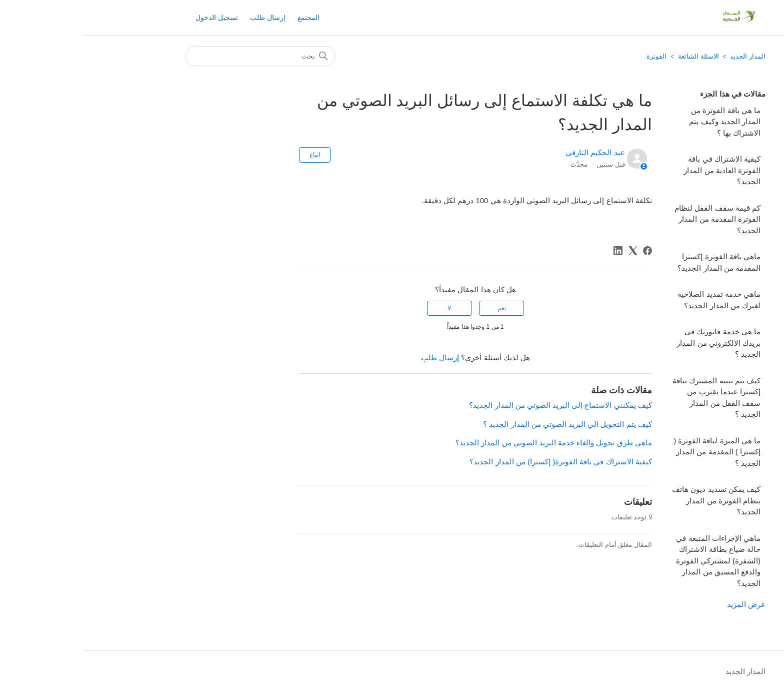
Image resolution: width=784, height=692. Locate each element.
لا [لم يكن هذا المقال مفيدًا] (366, 308)
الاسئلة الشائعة (615, 56)
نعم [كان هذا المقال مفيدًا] (418, 308)
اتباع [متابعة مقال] (231, 155)
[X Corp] (549, 251)
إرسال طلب (184, 18)
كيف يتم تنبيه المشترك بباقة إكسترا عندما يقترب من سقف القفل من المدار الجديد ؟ (633, 398)
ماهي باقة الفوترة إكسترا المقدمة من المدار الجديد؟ (635, 262)
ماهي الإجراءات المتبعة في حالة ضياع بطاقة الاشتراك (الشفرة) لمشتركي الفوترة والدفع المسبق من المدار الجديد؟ (635, 561)
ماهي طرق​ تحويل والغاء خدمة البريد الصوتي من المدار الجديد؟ (470, 443)
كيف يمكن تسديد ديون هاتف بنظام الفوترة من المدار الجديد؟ (633, 500)
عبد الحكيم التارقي (511, 152)
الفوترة (573, 56)
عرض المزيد (663, 604)
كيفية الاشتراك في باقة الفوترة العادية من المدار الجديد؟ (638, 170)
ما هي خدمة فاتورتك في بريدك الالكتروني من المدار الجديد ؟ (635, 343)
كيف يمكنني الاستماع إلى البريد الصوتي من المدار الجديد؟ (477, 405)
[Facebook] (564, 251)
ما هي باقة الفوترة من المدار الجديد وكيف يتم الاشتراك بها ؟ (641, 122)
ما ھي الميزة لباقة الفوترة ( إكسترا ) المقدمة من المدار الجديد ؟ (633, 452)
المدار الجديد (664, 56)
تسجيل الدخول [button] (133, 18)
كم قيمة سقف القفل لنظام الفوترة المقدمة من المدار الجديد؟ (634, 219)
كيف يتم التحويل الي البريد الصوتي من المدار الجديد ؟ (484, 424)
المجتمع (225, 18)
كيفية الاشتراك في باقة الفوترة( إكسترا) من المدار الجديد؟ (477, 462)
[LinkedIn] (534, 251)
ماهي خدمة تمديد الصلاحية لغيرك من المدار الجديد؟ (635, 300)
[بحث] (177, 56)
